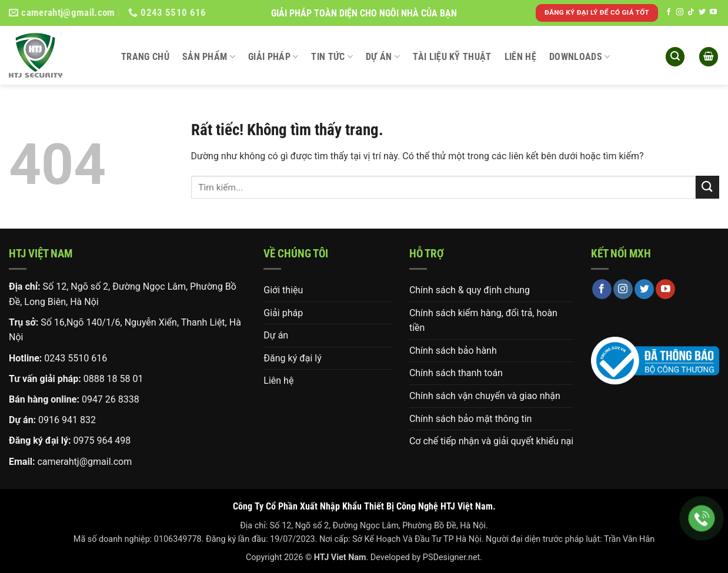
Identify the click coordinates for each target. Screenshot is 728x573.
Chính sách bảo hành (453, 351)
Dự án (383, 57)
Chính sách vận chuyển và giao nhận (485, 396)
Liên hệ (520, 57)
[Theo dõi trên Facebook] (669, 12)
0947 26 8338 (111, 399)
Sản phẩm (209, 57)
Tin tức (332, 57)
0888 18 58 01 (113, 379)
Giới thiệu (283, 290)
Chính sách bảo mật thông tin (471, 419)
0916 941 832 (67, 420)
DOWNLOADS (580, 57)
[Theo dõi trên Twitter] (702, 12)
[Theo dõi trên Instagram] (680, 12)
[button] (675, 57)
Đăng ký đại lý (292, 358)
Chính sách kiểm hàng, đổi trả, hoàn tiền (483, 321)
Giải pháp (273, 57)
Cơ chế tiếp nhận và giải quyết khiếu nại (491, 441)
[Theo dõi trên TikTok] (691, 12)
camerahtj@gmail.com (84, 462)
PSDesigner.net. (453, 557)
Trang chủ (145, 57)
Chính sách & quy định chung (470, 290)
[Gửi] (707, 187)
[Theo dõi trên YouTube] (713, 12)
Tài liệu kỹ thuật (452, 57)
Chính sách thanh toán (456, 373)
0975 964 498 (102, 440)
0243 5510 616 (76, 358)
